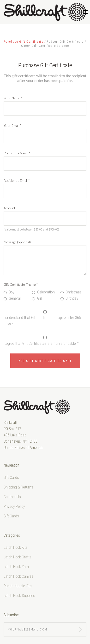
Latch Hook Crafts (18, 557)
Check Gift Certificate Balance (45, 46)
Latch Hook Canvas (18, 576)
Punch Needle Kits (18, 586)
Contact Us (12, 497)
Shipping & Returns (18, 487)
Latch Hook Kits (16, 547)
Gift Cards (11, 478)
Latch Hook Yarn (16, 567)
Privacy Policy (14, 506)
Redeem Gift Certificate (66, 42)
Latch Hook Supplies (19, 596)
